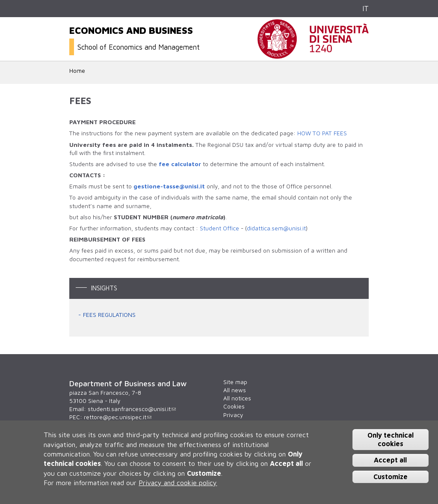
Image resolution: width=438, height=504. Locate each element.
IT (365, 8)
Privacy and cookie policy (178, 483)
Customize (391, 477)
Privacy (233, 415)
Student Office (219, 228)
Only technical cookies (391, 439)
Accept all (390, 460)
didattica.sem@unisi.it (276, 228)
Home (77, 71)
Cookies (234, 406)
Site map (235, 382)
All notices (237, 398)
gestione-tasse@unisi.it (169, 186)
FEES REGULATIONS (109, 315)
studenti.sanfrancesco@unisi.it (132, 409)
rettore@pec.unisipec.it (118, 417)
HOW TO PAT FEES (322, 133)
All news (235, 390)
